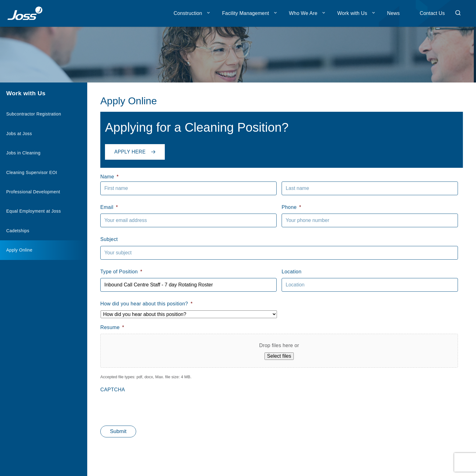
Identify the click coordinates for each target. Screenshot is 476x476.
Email (109, 207)
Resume (112, 327)
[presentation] (148, 408)
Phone (291, 207)
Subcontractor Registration (34, 114)
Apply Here (137, 151)
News (394, 13)
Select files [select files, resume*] (279, 356)
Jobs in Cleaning (23, 153)
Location (292, 272)
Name (109, 177)
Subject (109, 239)
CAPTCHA (113, 390)
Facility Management (246, 13)
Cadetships (18, 231)
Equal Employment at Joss (33, 211)
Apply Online (19, 250)
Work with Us (352, 13)
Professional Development (33, 192)
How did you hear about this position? (146, 304)
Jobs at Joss (19, 134)
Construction (188, 13)
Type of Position (121, 272)
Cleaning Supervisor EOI (32, 172)
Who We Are (303, 13)
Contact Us (432, 13)
